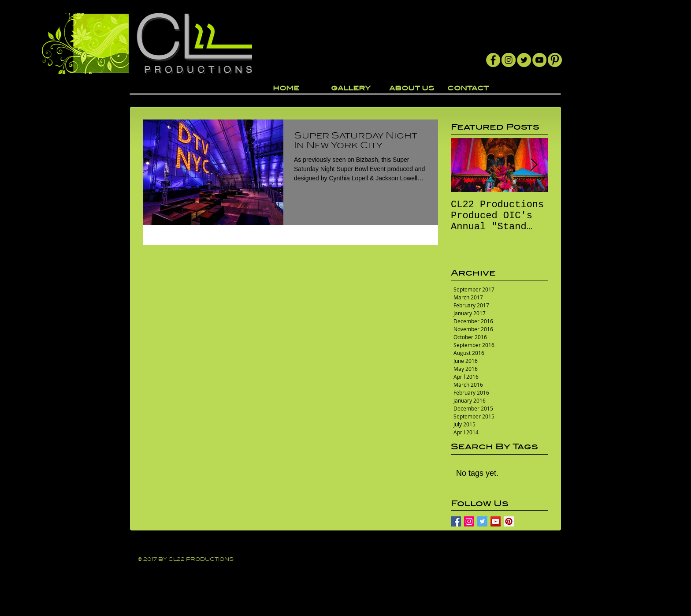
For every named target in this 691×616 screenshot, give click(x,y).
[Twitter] (524, 60)
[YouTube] (539, 60)
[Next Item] (534, 165)
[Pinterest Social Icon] (509, 521)
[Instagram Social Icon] (469, 521)
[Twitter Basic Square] (482, 521)
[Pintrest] (555, 60)
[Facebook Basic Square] (456, 521)
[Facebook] (493, 60)
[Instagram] (509, 60)
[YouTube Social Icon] (496, 521)
